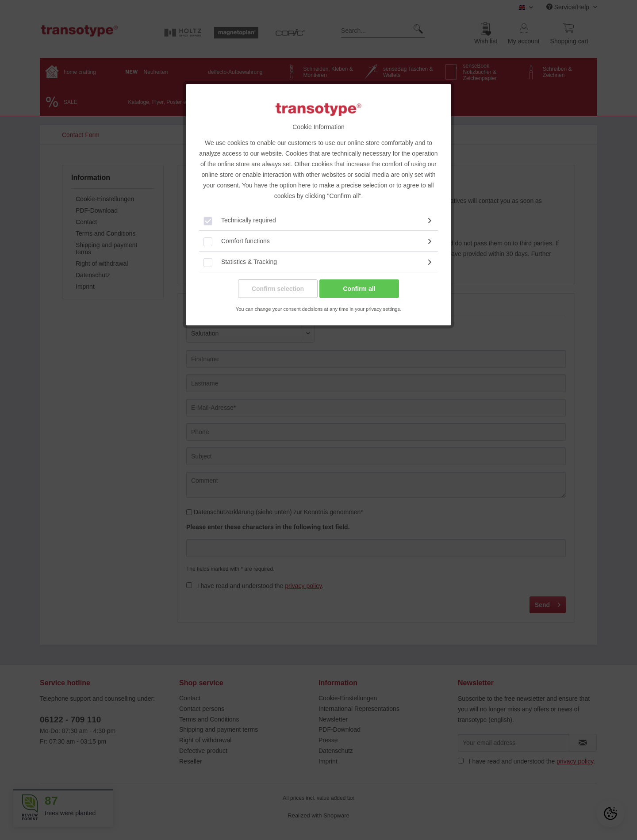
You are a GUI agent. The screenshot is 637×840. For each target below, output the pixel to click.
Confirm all (359, 289)
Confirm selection (278, 289)
